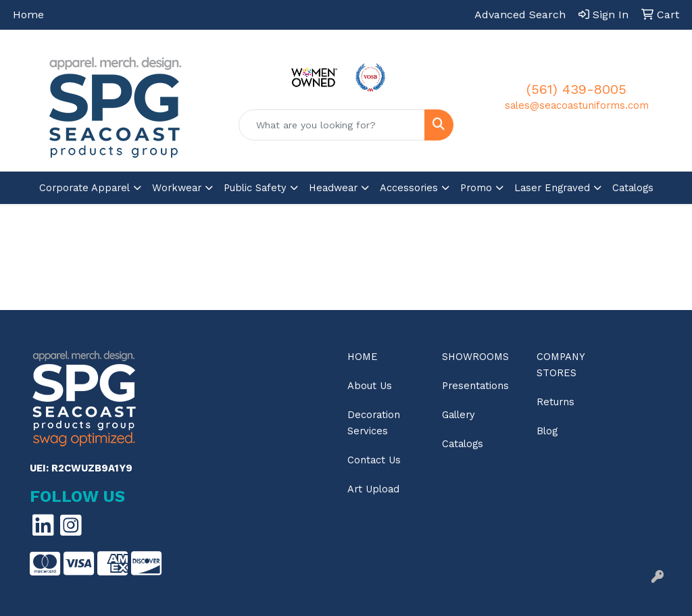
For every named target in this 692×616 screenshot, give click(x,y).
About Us (370, 386)
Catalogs (633, 188)
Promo (476, 188)
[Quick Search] (331, 125)
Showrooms (475, 357)
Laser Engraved (552, 188)
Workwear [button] (177, 188)
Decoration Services (374, 423)
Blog (547, 431)
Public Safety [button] (255, 188)
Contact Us (374, 460)
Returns (555, 402)
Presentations (475, 386)
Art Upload (373, 489)
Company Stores (561, 365)
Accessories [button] (409, 188)
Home (28, 15)
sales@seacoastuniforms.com (577, 105)
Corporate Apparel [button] (84, 188)
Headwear (333, 188)
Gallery (459, 415)
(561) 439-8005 (576, 89)
